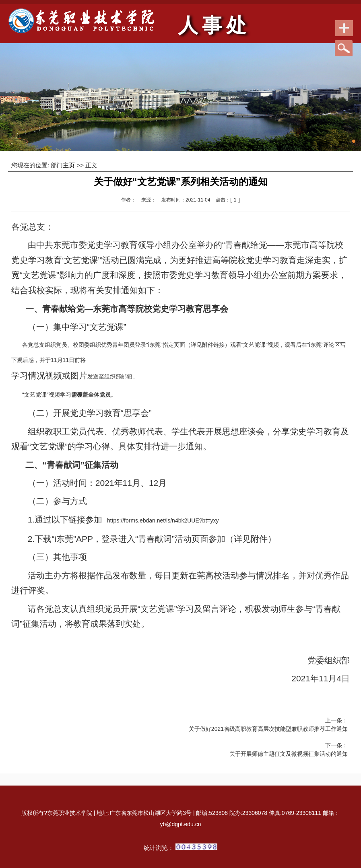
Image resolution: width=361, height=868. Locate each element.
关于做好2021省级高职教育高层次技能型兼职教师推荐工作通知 (268, 729)
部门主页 (63, 165)
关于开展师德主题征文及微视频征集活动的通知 (289, 754)
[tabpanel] (180, 97)
